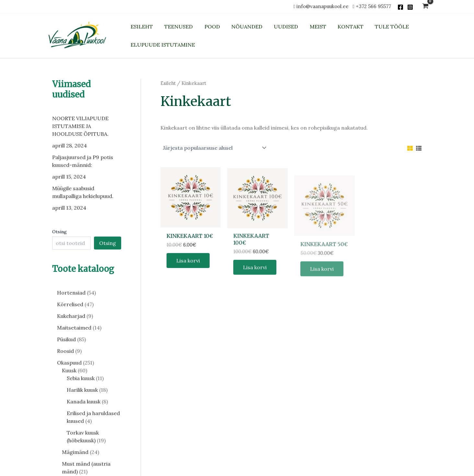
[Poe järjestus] (214, 148)
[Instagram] (410, 7)
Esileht (168, 83)
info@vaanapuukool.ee (324, 6)
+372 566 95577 (373, 6)
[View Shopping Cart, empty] (426, 7)
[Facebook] (400, 7)
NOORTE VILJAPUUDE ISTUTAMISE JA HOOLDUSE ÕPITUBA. (80, 126)
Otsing (59, 232)
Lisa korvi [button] (188, 268)
